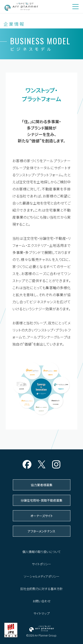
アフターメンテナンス (41, 531)
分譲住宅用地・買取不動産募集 (41, 500)
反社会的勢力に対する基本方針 (41, 589)
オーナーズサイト (42, 516)
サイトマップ (41, 613)
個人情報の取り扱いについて (42, 552)
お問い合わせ (41, 601)
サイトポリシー (41, 564)
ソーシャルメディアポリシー (42, 576)
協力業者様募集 (42, 485)
